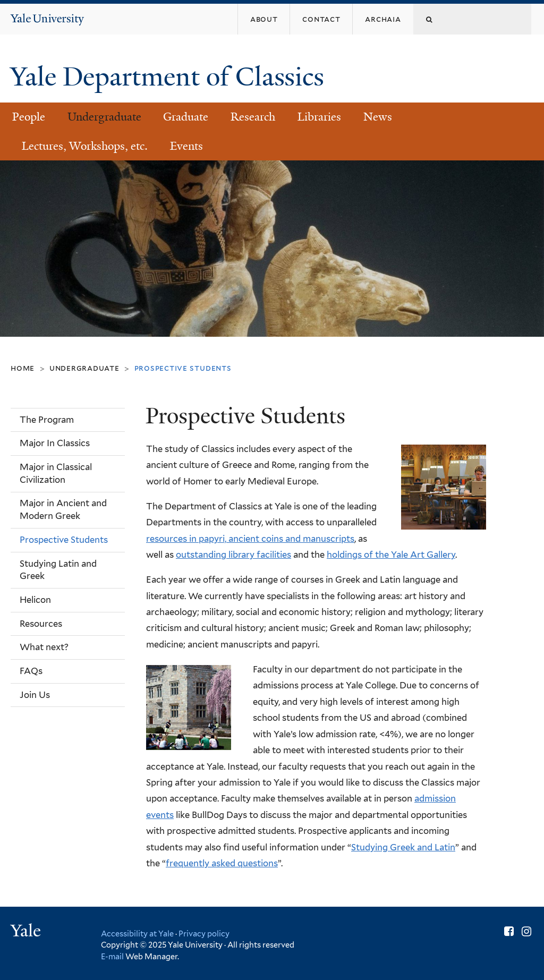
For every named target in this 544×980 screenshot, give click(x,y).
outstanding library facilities (233, 555)
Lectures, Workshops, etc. (85, 146)
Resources (41, 624)
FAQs (31, 671)
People (29, 117)
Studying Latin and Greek (58, 570)
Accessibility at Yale (137, 934)
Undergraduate (104, 117)
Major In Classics (55, 443)
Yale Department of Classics (170, 77)
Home (23, 368)
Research (253, 117)
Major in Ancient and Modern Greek (63, 509)
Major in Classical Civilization (56, 473)
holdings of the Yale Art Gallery (391, 555)
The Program (47, 420)
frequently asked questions (222, 863)
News (378, 117)
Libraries (319, 117)
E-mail (112, 956)
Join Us (35, 695)
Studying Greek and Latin (403, 847)
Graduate (186, 117)
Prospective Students (64, 540)
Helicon (35, 600)
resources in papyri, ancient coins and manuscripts (250, 539)
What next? (44, 647)
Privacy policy (204, 934)
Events (186, 146)
